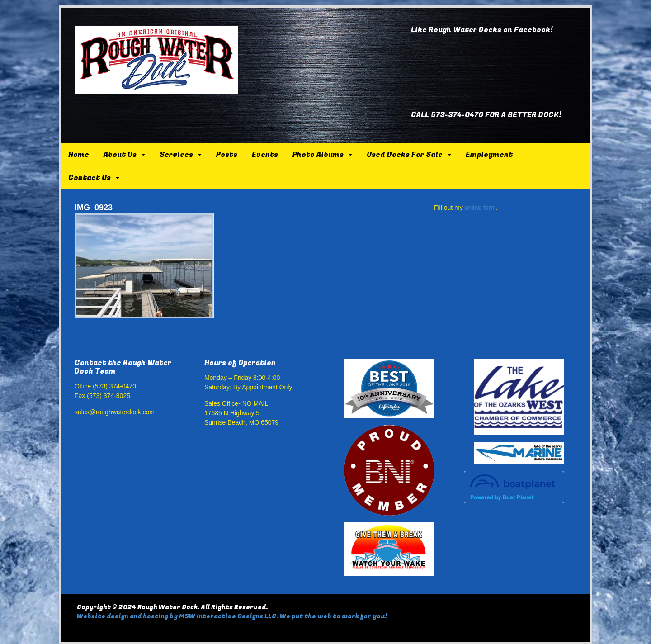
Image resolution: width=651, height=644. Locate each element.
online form (480, 208)
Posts (227, 155)
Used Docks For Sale (405, 155)
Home (79, 155)
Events (265, 155)
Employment (489, 155)
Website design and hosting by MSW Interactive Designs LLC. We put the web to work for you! (232, 616)
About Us (120, 155)
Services (176, 155)
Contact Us (90, 178)
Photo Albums (318, 155)
